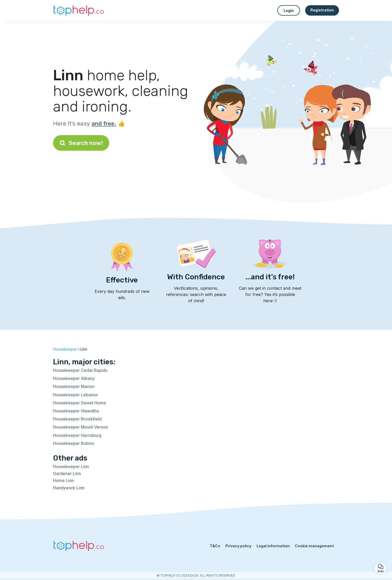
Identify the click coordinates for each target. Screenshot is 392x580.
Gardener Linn (67, 473)
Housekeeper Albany (74, 378)
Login (289, 11)
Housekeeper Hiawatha (76, 411)
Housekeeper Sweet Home (80, 403)
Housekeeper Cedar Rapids (80, 370)
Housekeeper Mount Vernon (81, 427)
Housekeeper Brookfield (77, 419)
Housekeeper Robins (74, 443)
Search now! (81, 143)
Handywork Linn (69, 488)
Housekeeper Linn (71, 466)
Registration (322, 10)
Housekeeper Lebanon (76, 395)
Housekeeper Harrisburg (77, 435)
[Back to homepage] (79, 10)
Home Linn (63, 480)
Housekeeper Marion (74, 386)
